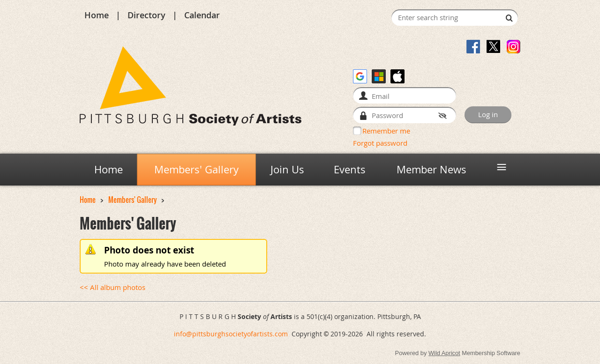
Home (97, 15)
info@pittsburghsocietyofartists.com (231, 334)
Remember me (386, 131)
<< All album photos (112, 287)
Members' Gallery (132, 200)
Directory (146, 15)
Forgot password (380, 143)
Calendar (202, 15)
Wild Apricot (444, 353)
